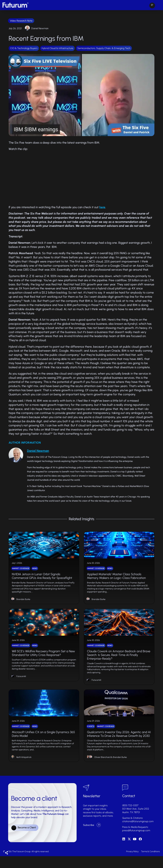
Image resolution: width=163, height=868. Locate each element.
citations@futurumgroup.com (138, 833)
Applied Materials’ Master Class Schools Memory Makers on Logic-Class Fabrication (116, 580)
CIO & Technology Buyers (24, 48)
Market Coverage (21, 572)
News (35, 572)
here (102, 207)
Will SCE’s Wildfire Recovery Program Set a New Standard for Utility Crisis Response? (43, 661)
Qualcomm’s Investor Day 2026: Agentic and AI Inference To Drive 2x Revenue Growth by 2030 (119, 746)
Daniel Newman (40, 28)
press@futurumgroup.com (136, 842)
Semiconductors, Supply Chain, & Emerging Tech (104, 48)
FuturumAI (21, 684)
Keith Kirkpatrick (24, 769)
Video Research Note (21, 21)
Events (91, 738)
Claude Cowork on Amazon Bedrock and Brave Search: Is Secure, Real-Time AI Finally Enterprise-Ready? (119, 663)
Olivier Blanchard (102, 769)
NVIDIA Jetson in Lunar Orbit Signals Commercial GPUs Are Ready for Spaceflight (42, 580)
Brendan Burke (23, 603)
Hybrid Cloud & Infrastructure (57, 48)
